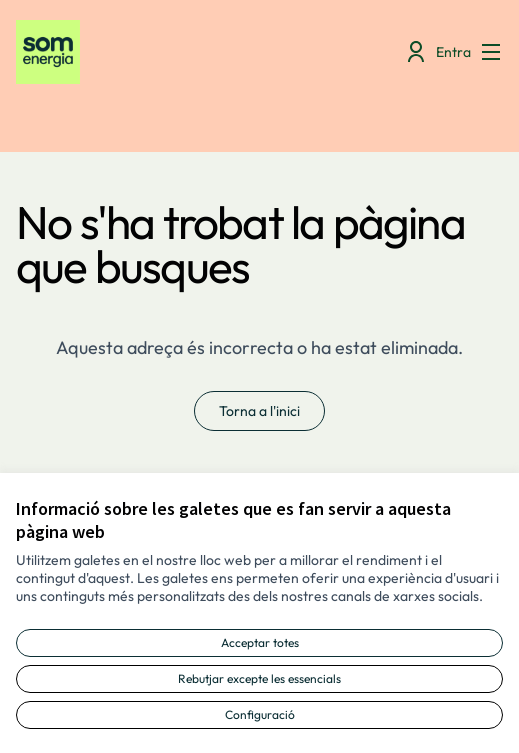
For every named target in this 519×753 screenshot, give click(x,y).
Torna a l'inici (259, 411)
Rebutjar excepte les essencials (259, 678)
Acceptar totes (260, 642)
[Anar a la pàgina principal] (196, 52)
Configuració (260, 714)
